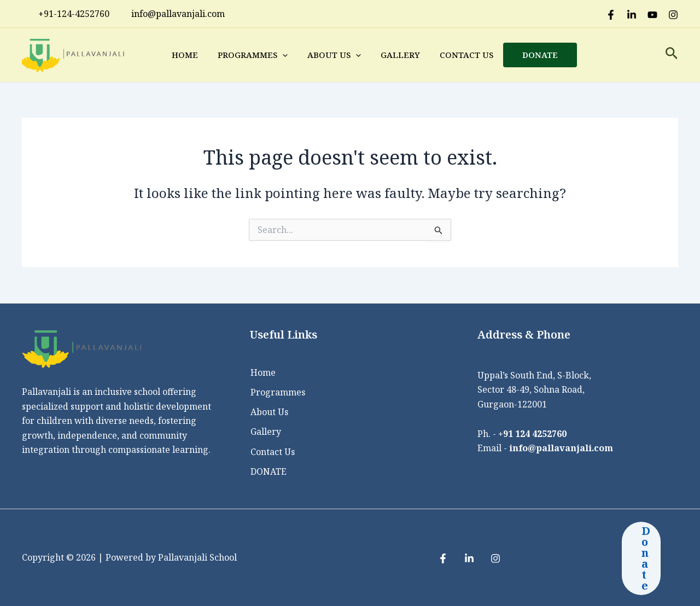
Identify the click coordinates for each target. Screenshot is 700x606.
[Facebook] (611, 15)
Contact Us (466, 55)
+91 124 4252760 (532, 433)
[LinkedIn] (632, 15)
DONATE (540, 55)
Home (185, 55)
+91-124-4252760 (68, 14)
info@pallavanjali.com (562, 447)
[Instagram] (673, 15)
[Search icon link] (672, 55)
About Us (334, 55)
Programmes (253, 55)
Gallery (400, 55)
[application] (282, 55)
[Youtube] (652, 15)
